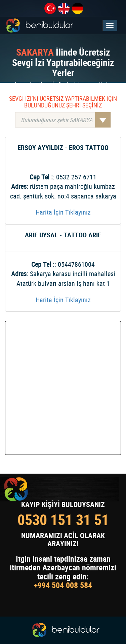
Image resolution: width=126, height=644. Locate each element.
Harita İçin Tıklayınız (63, 212)
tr (50, 8)
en (64, 8)
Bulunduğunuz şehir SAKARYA (66, 120)
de (78, 8)
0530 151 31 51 (63, 520)
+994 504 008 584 (63, 585)
